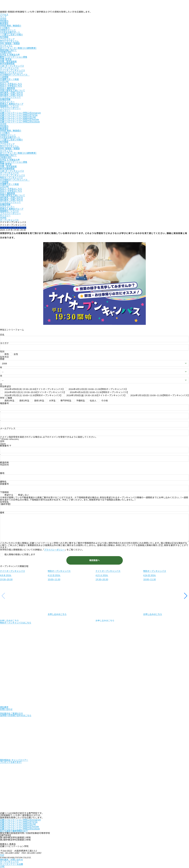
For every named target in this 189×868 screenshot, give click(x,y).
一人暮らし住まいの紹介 (12, 34)
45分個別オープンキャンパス (15, 74)
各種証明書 (6, 98)
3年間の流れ (6, 52)
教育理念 (4, 23)
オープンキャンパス (10, 67)
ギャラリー (6, 109)
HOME (3, 19)
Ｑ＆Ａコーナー (8, 100)
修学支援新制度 (8, 63)
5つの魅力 (5, 28)
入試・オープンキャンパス (13, 65)
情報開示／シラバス (10, 105)
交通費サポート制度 (10, 78)
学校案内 (4, 21)
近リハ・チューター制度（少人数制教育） (19, 47)
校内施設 (4, 36)
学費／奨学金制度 (9, 61)
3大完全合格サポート (11, 32)
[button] (186, 593)
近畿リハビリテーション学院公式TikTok (20, 113)
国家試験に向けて (9, 50)
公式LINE (5, 80)
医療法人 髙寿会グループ (12, 102)
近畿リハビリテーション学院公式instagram (21, 111)
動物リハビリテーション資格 (14, 56)
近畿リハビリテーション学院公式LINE (19, 116)
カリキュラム (7, 45)
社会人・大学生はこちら (12, 83)
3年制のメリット (8, 30)
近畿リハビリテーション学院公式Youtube (21, 118)
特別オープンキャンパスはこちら (16, 620)
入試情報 (4, 76)
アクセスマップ (4, 16)
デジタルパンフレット (11, 96)
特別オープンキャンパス (12, 72)
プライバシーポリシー (11, 107)
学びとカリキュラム (10, 41)
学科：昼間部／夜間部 (10, 43)
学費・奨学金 (6, 58)
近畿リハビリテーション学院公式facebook (21, 120)
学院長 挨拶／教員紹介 (11, 25)
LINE (2, 864)
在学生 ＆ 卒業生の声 (10, 54)
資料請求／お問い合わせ (12, 92)
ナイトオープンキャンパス (13, 69)
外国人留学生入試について (13, 89)
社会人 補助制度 (8, 87)
